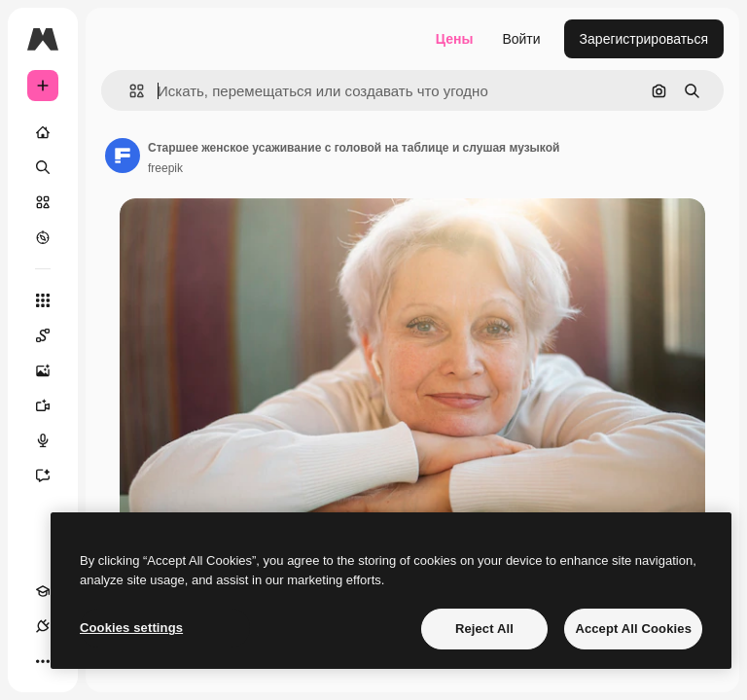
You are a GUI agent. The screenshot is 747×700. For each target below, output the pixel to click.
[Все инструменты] (43, 300)
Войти (521, 39)
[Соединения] (43, 626)
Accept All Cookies (633, 629)
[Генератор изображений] (53, 370)
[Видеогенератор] (53, 405)
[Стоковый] (43, 202)
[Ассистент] (53, 475)
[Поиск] (43, 167)
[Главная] (43, 132)
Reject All (484, 629)
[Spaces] (53, 335)
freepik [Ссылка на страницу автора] (165, 168)
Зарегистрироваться (644, 39)
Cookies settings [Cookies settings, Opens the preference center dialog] (131, 628)
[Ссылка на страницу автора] (123, 156)
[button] (129, 91)
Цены (455, 39)
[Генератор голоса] (53, 440)
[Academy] (43, 591)
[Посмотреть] (43, 237)
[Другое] (43, 661)
